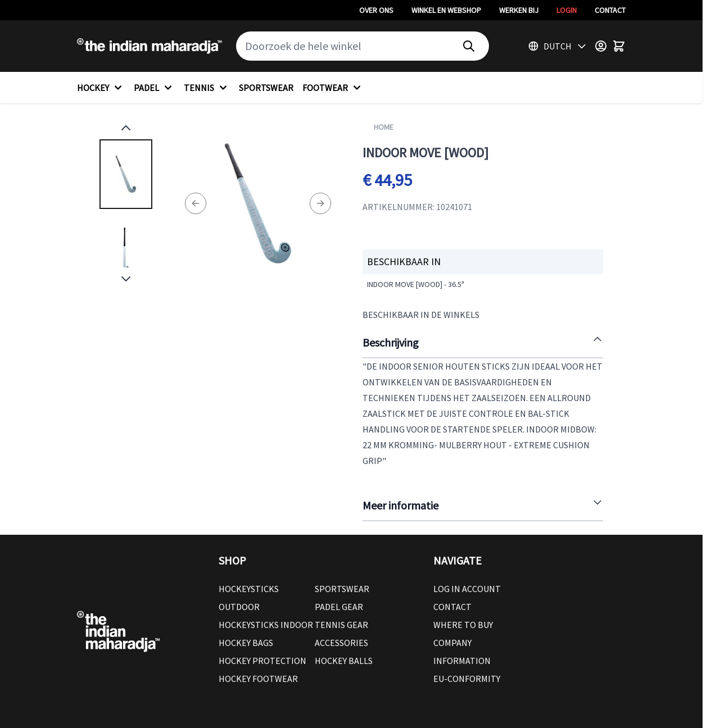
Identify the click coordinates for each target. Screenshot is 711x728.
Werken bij (519, 10)
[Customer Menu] (601, 46)
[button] (315, 561)
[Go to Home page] (150, 46)
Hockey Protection (262, 661)
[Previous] (196, 203)
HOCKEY (101, 88)
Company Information (462, 652)
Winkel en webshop (446, 10)
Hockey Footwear (258, 679)
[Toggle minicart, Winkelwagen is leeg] (619, 46)
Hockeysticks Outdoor (249, 598)
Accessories (341, 643)
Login (567, 10)
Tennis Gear (341, 625)
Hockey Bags (246, 643)
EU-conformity (467, 679)
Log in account (467, 589)
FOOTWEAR (333, 88)
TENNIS (207, 88)
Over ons (376, 10)
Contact (610, 10)
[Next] (320, 203)
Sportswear (342, 589)
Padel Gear (339, 607)
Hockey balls (344, 661)
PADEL (154, 88)
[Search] (469, 46)
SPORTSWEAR (266, 88)
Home (384, 127)
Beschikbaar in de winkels (421, 315)
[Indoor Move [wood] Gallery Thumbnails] (126, 203)
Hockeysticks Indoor (266, 625)
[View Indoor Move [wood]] (126, 174)
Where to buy (463, 625)
